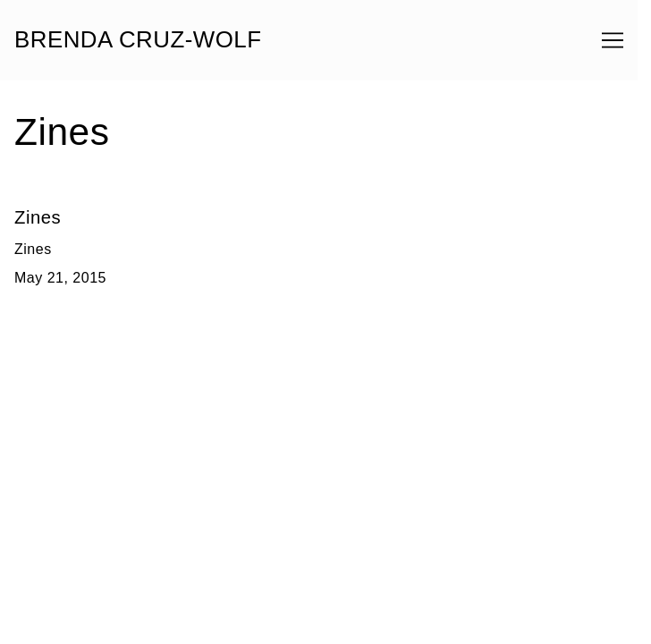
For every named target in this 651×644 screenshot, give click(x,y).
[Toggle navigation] (613, 40)
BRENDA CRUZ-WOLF (138, 40)
